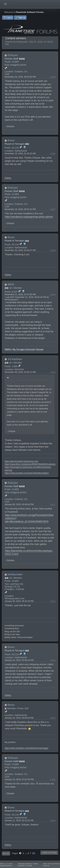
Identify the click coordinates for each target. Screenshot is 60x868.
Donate (40, 349)
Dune (11, 140)
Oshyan (13, 55)
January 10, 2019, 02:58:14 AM (19, 660)
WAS (11, 284)
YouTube (29, 866)
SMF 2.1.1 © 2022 (6, 864)
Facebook (21, 866)
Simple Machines (6, 866)
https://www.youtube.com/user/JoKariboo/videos (27, 473)
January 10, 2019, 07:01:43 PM (19, 779)
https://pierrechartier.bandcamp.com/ (21, 461)
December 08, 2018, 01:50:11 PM (20, 372)
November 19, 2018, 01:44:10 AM (20, 153)
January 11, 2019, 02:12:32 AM (19, 820)
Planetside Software (25, 864)
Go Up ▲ (46, 866)
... (26, 853)
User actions (49, 853)
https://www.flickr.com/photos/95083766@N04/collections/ (31, 464)
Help (45, 864)
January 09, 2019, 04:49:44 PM (19, 504)
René (11, 705)
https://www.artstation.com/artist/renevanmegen (26, 748)
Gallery (8, 178)
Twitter (35, 864)
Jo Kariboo (15, 359)
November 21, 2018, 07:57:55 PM (20, 294)
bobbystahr (15, 574)
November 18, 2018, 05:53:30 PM (20, 77)
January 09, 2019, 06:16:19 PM (19, 601)
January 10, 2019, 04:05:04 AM (19, 718)
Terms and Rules (53, 864)
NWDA (8, 349)
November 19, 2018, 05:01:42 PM (20, 209)
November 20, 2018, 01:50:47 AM (20, 250)
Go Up (6, 853)
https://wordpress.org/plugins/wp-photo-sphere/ (29, 217)
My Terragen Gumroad (24, 349)
